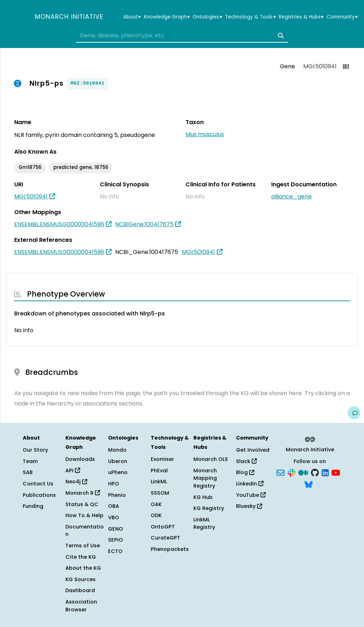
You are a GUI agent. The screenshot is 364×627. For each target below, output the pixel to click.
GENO (116, 529)
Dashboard (80, 590)
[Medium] (303, 472)
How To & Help (84, 515)
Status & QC (82, 504)
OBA (114, 506)
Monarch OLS (211, 459)
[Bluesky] (309, 484)
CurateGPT (165, 538)
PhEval (159, 471)
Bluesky (249, 506)
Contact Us (38, 484)
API (73, 471)
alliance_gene (291, 196)
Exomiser (162, 459)
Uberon (118, 461)
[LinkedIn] (325, 472)
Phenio (117, 495)
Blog (245, 472)
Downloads (80, 459)
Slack (246, 461)
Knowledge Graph (167, 17)
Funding (33, 506)
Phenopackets (170, 549)
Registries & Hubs (301, 17)
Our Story (35, 450)
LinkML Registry (204, 524)
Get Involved (253, 450)
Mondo (117, 450)
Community (342, 17)
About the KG (83, 568)
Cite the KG (81, 557)
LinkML (159, 482)
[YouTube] (336, 472)
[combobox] (182, 36)
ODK (156, 515)
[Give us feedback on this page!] (354, 413)
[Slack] (291, 472)
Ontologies (207, 17)
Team (30, 461)
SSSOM (160, 493)
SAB (28, 472)
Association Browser (81, 606)
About (132, 17)
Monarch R (83, 493)
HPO (114, 484)
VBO (114, 517)
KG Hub (203, 497)
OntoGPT (163, 527)
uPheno (118, 472)
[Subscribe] (280, 472)
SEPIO (116, 540)
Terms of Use (83, 546)
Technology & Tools (250, 17)
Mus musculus (205, 134)
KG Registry (209, 508)
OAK (156, 504)
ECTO (115, 551)
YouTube (251, 495)
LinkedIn (250, 484)
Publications (39, 495)
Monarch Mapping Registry (205, 478)
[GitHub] (315, 472)
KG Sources (81, 579)
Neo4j (76, 482)
